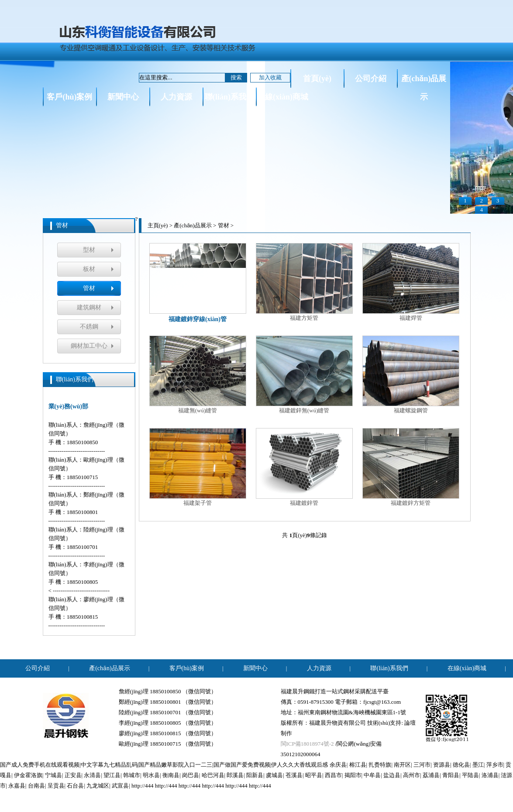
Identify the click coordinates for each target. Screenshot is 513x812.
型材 (89, 250)
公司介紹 (371, 79)
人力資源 (176, 97)
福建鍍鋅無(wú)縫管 (304, 375)
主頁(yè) (158, 225)
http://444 (143, 786)
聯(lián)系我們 (229, 97)
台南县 (36, 786)
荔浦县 (431, 775)
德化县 (461, 765)
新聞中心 (123, 97)
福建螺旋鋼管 (411, 375)
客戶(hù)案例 (69, 97)
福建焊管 (411, 282)
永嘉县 (17, 786)
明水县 (151, 775)
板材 (89, 269)
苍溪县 (294, 775)
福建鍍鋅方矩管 (411, 467)
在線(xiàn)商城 (283, 97)
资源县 (442, 765)
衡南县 (171, 775)
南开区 (402, 765)
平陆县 (470, 775)
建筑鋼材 (89, 307)
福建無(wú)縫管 (198, 375)
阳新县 (255, 775)
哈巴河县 (213, 775)
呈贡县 (56, 786)
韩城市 (132, 775)
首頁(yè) (317, 79)
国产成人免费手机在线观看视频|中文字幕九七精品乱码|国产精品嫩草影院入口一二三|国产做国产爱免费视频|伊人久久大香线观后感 (164, 765)
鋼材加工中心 (89, 346)
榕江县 (358, 765)
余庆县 (338, 765)
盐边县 (392, 775)
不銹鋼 (89, 327)
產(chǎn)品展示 (424, 81)
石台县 (75, 786)
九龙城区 (98, 786)
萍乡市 (495, 765)
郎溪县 (235, 775)
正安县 (73, 775)
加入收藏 (270, 77)
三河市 (422, 765)
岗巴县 (191, 775)
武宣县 (120, 786)
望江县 (112, 775)
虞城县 (274, 775)
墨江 (478, 765)
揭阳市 (353, 775)
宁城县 (53, 775)
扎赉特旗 (380, 765)
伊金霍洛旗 (28, 775)
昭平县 (314, 775)
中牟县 (372, 775)
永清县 (92, 775)
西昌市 (333, 775)
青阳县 (451, 775)
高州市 (411, 775)
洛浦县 (490, 775)
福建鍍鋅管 (304, 467)
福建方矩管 (304, 282)
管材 (89, 288)
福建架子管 (198, 467)
